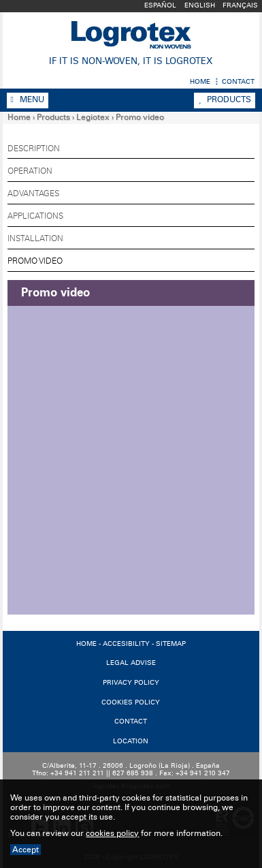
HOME (86, 644)
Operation (30, 171)
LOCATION (131, 741)
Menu (28, 99)
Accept (26, 850)
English (200, 5)
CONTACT (131, 722)
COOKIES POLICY (131, 702)
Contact (238, 82)
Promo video (140, 117)
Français (240, 5)
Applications (35, 216)
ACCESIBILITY (126, 644)
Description (34, 149)
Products (225, 99)
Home (200, 82)
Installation (35, 238)
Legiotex (93, 117)
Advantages (33, 193)
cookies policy (112, 833)
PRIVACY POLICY (131, 683)
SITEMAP (171, 644)
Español (160, 5)
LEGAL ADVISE (131, 663)
